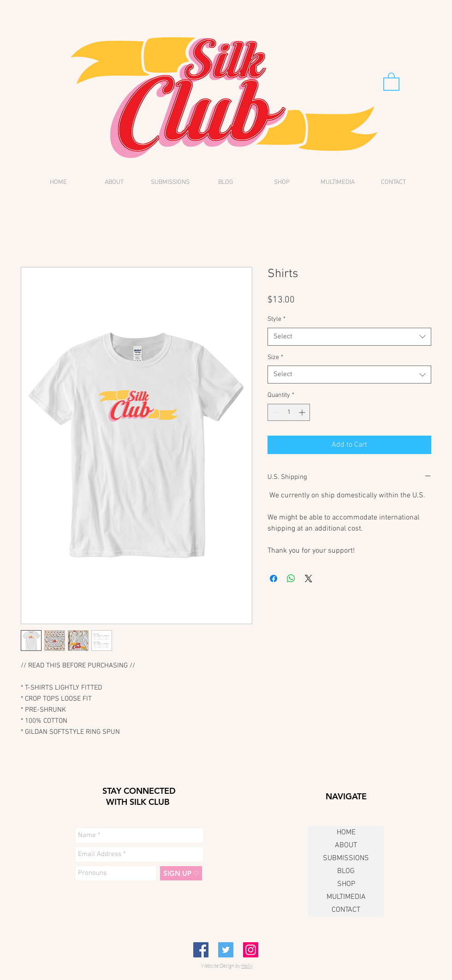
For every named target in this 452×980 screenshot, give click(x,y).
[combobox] (349, 337)
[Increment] (303, 412)
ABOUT (346, 845)
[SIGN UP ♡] (181, 873)
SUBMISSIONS (346, 858)
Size (275, 357)
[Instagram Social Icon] (251, 950)
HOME (346, 832)
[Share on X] (309, 579)
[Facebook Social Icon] (201, 950)
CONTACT (346, 910)
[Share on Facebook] (274, 579)
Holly (247, 965)
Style (277, 319)
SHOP (346, 884)
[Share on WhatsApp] (291, 579)
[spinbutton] (289, 412)
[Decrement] (275, 412)
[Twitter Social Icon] (226, 950)
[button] (391, 81)
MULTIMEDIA (346, 897)
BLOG (346, 871)
